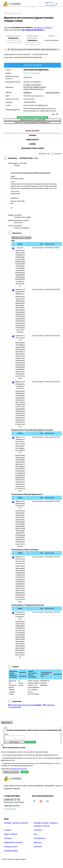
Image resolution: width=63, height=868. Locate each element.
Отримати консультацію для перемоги (33, 117)
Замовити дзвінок (51, 5)
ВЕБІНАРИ (37, 843)
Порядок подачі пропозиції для (25, 705)
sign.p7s (20, 248)
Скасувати (15, 743)
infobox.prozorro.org (19, 769)
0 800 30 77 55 (49, 3)
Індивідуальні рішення (13, 843)
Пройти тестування (11, 773)
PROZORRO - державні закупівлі (16, 824)
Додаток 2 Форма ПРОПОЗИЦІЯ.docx (20, 292)
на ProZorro (38, 28)
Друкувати (7, 722)
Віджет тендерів (11, 835)
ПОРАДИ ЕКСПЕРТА (11, 847)
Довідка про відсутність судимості (32, 120)
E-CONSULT (8, 831)
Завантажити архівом (21, 238)
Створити (30, 743)
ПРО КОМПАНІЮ (40, 839)
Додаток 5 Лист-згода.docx (20, 338)
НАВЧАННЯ (38, 831)
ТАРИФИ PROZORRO (11, 852)
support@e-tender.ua (10, 810)
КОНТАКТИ (8, 839)
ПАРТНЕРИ (38, 847)
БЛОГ (36, 835)
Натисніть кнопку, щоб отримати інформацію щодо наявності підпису (33, 49)
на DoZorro (48, 28)
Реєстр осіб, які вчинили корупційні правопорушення (32, 122)
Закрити (25, 773)
